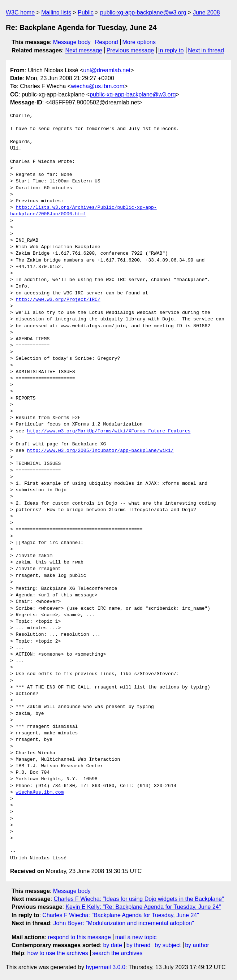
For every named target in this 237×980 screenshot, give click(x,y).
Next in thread (206, 50)
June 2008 (206, 12)
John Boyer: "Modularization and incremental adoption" (124, 923)
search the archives (118, 953)
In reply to (171, 50)
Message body (72, 42)
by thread (139, 945)
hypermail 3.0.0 (105, 967)
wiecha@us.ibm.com (98, 86)
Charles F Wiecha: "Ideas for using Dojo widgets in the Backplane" (139, 899)
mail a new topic (136, 937)
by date (112, 945)
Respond (107, 42)
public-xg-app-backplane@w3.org (143, 12)
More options (139, 42)
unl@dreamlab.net (107, 70)
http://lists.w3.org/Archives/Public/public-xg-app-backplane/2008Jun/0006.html (83, 211)
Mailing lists (56, 12)
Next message (84, 50)
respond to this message (79, 937)
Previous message (130, 50)
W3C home (20, 12)
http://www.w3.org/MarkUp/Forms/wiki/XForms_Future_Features (109, 431)
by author (197, 945)
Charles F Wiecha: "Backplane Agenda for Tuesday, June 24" (121, 915)
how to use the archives (58, 953)
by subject (168, 945)
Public (86, 12)
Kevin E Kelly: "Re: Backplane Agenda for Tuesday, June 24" (143, 907)
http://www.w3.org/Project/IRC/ (58, 300)
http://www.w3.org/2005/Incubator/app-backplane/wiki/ (100, 451)
